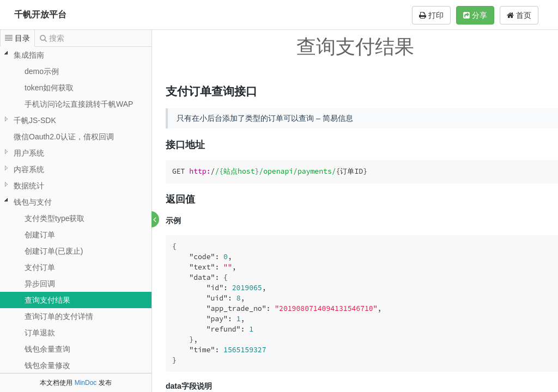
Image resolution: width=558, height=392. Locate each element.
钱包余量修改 (47, 365)
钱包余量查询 (47, 349)
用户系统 (29, 153)
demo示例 (42, 71)
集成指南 (29, 55)
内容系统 (29, 169)
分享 (475, 15)
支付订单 (40, 267)
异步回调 (40, 284)
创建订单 (40, 235)
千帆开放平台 (40, 14)
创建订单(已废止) (54, 251)
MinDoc (86, 383)
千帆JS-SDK (35, 120)
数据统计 (29, 186)
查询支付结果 (47, 300)
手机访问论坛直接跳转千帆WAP (79, 104)
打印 (431, 15)
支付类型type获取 (54, 218)
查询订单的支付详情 (59, 316)
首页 (519, 15)
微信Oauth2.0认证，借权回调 (64, 137)
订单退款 (40, 333)
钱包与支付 (33, 202)
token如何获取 (49, 88)
